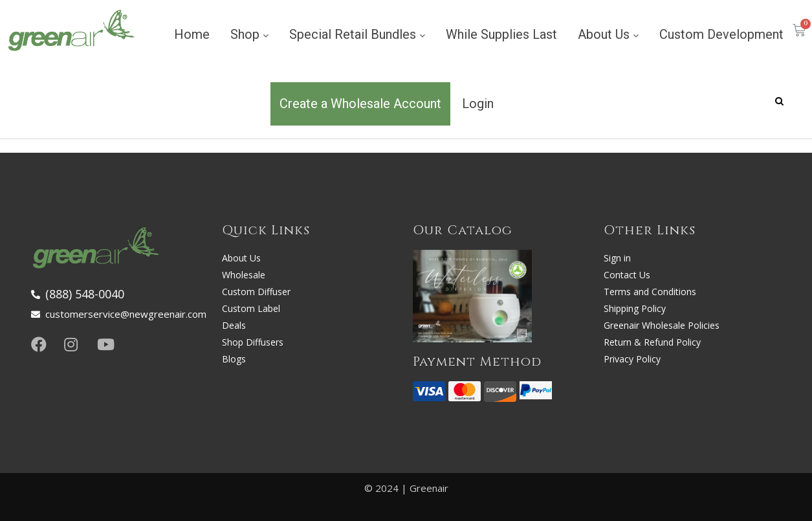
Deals (234, 325)
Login (478, 104)
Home (192, 34)
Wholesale (244, 275)
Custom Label (251, 308)
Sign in (617, 258)
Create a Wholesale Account (360, 104)
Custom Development (721, 34)
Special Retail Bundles (357, 34)
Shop (249, 34)
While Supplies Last (501, 34)
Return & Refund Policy (652, 342)
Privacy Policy (632, 359)
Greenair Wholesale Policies (662, 325)
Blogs (234, 359)
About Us (608, 34)
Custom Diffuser (256, 292)
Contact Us (627, 275)
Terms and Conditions (650, 292)
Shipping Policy (635, 308)
